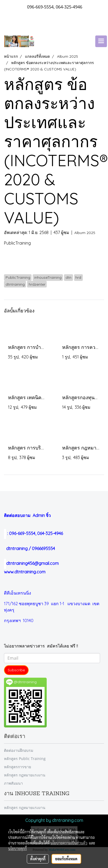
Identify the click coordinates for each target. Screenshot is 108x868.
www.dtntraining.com (25, 572)
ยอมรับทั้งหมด (66, 859)
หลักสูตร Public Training (25, 759)
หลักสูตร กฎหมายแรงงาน (25, 775)
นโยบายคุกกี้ (18, 848)
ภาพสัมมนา (13, 783)
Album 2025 (85, 233)
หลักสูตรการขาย (18, 767)
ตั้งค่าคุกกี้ (38, 859)
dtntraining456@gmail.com (31, 563)
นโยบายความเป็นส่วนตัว (69, 843)
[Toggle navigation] (101, 41)
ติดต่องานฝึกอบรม (19, 750)
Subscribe (16, 670)
